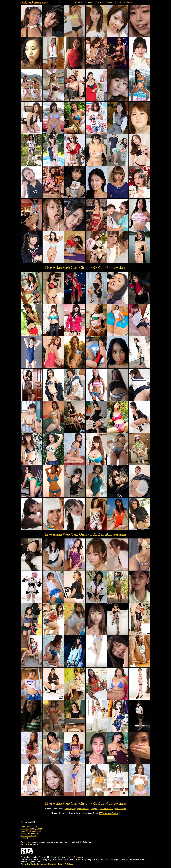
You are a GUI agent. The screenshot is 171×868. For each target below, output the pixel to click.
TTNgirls (24, 838)
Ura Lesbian (120, 809)
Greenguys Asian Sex (30, 833)
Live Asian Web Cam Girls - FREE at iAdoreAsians (85, 267)
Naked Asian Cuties (29, 826)
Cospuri (94, 809)
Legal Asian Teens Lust (31, 831)
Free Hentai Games (123, 2)
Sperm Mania (83, 809)
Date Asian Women (104, 2)
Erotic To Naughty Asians (31, 829)
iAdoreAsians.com (76, 857)
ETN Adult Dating (109, 813)
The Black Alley (106, 809)
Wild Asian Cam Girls (84, 2)
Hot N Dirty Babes (28, 836)
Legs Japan (70, 809)
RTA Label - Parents (29, 844)
